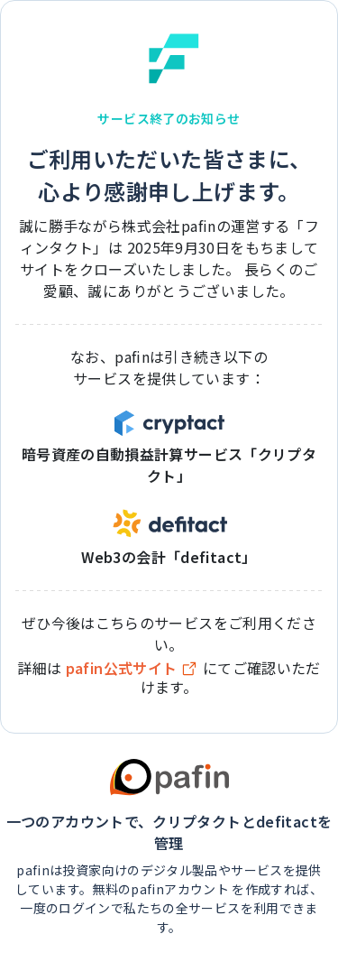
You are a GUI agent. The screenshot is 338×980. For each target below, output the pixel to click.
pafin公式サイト (132, 668)
